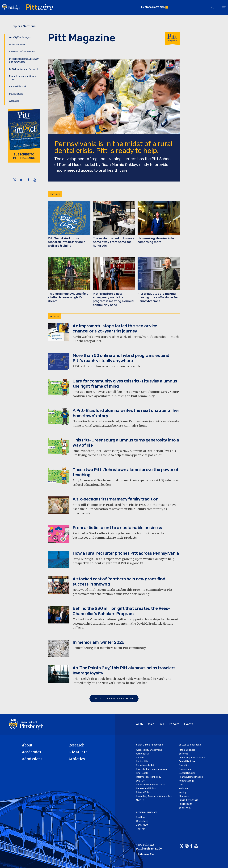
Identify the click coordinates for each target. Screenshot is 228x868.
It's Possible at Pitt (18, 87)
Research (76, 745)
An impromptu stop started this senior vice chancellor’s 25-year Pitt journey (115, 328)
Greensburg (142, 821)
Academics (31, 752)
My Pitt (140, 800)
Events (189, 724)
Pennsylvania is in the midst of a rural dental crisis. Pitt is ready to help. (113, 147)
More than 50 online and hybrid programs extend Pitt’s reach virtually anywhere (121, 358)
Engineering (185, 769)
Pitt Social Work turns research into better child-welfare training (67, 242)
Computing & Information (192, 758)
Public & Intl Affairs (188, 800)
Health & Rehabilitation (191, 777)
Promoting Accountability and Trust (155, 796)
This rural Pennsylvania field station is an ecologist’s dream (68, 298)
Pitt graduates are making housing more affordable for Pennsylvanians (158, 298)
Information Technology (149, 777)
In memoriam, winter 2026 (98, 642)
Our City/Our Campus (20, 37)
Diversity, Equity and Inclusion (151, 769)
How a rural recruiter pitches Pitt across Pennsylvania (126, 553)
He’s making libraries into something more (156, 240)
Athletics (77, 759)
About (27, 745)
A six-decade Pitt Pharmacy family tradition (116, 499)
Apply (140, 724)
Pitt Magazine (16, 94)
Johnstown (142, 825)
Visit (151, 724)
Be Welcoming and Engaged (24, 69)
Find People (142, 773)
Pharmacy (184, 796)
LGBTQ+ (140, 781)
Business (183, 754)
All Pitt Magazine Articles (114, 699)
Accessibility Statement (149, 750)
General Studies (187, 773)
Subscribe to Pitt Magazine (24, 156)
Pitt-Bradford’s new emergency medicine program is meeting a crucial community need (114, 299)
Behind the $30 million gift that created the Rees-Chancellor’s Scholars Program (121, 611)
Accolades (14, 101)
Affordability (143, 754)
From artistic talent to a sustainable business (117, 528)
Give (161, 724)
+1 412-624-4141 (145, 854)
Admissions (32, 759)
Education (184, 765)
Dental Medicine (187, 761)
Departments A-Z (145, 765)
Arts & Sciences (187, 750)
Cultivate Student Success (22, 52)
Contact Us (142, 761)
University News (17, 45)
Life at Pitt (78, 752)
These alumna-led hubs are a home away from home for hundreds (114, 242)
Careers (140, 758)
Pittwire (174, 724)
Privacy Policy (143, 792)
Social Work (185, 808)
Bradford (141, 817)
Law (181, 785)
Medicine (183, 788)
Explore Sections (153, 7)
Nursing (183, 792)
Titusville (141, 829)
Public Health (186, 804)
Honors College (186, 781)
